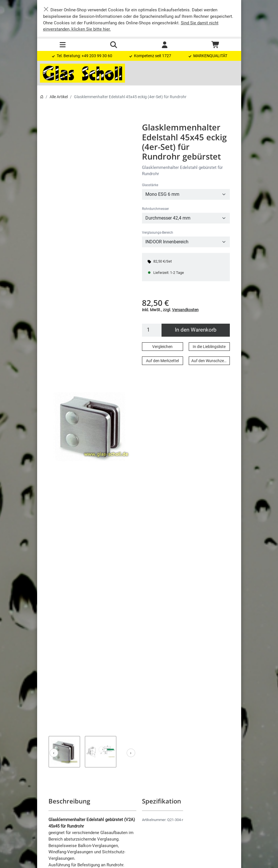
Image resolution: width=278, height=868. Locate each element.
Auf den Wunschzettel (210, 361)
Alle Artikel (59, 97)
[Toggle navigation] (63, 45)
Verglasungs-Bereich (158, 233)
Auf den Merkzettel (162, 361)
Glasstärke (150, 185)
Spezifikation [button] (161, 801)
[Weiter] (131, 753)
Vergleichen (162, 347)
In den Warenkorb (196, 330)
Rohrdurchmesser (155, 209)
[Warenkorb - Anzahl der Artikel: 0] (216, 45)
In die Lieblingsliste (209, 347)
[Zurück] (54, 753)
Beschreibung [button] (69, 801)
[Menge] (152, 330)
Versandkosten (185, 310)
